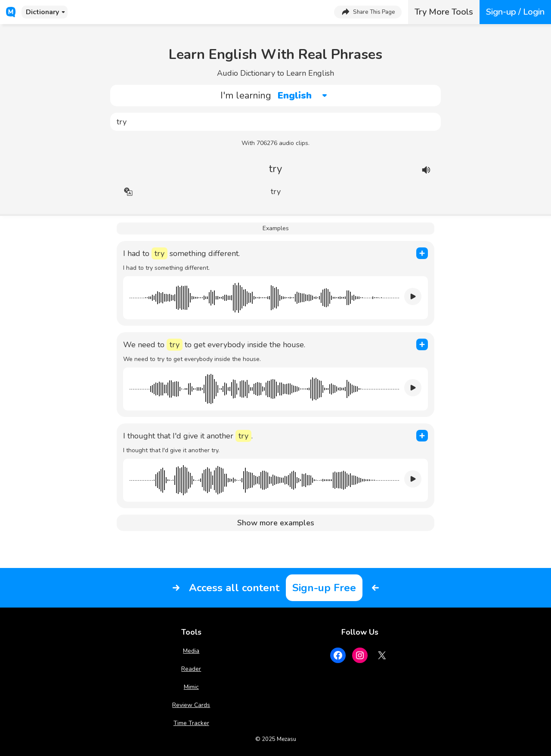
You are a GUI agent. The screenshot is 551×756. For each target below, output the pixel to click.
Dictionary (42, 12)
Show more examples (276, 523)
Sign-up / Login (515, 12)
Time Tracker (191, 723)
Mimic (191, 687)
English (295, 96)
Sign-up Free (324, 588)
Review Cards (191, 705)
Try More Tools (444, 12)
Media (191, 651)
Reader (191, 669)
